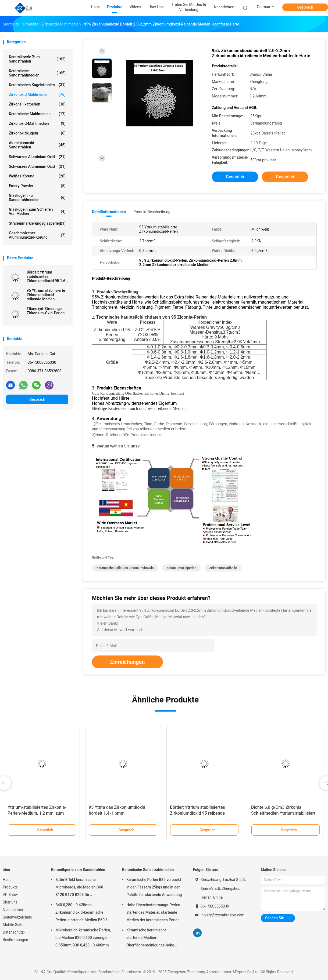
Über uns (10, 902)
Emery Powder (37, 186)
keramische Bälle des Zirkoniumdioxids (125, 568)
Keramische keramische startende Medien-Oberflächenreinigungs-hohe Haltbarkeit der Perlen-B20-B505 (154, 938)
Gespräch (305, 7)
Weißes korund (37, 176)
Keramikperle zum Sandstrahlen (37, 59)
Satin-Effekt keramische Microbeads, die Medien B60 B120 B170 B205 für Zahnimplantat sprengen (79, 888)
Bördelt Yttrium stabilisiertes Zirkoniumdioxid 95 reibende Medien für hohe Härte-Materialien (203, 813)
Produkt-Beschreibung (152, 212)
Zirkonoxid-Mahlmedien (37, 123)
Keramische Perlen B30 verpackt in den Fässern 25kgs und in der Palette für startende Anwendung (154, 887)
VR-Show (10, 895)
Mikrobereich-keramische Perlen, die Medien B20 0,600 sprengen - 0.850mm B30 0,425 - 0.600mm (83, 938)
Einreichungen (127, 662)
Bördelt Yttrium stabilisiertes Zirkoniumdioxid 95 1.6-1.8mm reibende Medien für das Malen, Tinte (47, 276)
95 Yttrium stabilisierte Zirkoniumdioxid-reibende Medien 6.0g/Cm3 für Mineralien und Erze (47, 295)
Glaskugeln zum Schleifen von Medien (37, 212)
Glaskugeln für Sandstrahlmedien (37, 198)
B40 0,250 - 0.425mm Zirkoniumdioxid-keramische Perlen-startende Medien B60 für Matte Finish (83, 913)
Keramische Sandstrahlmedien (37, 73)
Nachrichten (13, 910)
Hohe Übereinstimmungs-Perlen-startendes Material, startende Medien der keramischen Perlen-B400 (154, 913)
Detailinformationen (109, 212)
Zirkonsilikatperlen (37, 104)
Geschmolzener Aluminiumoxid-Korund (37, 235)
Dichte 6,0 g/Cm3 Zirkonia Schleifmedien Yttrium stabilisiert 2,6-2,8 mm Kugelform (283, 813)
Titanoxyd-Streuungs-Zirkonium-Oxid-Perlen (46, 311)
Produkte (10, 887)
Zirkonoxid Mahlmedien (37, 94)
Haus (7, 880)
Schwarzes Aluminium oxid (37, 157)
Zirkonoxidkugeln (37, 133)
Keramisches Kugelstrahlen (37, 85)
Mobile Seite (13, 925)
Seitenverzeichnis (17, 917)
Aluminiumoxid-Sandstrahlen (37, 145)
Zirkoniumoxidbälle (223, 568)
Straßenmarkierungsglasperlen (37, 223)
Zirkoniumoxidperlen (181, 568)
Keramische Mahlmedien (37, 114)
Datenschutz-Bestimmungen (15, 936)
